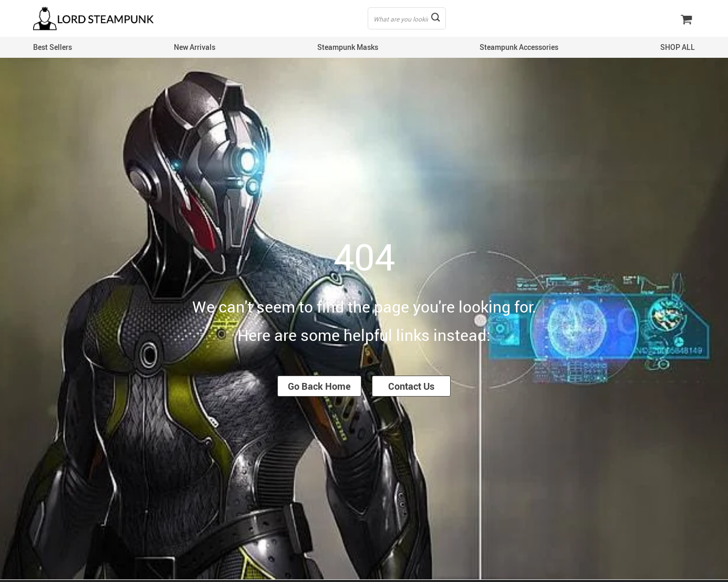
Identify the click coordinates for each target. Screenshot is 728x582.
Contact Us (411, 386)
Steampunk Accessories (519, 47)
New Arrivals (195, 47)
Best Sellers (53, 47)
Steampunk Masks (348, 47)
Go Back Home (319, 386)
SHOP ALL (678, 47)
